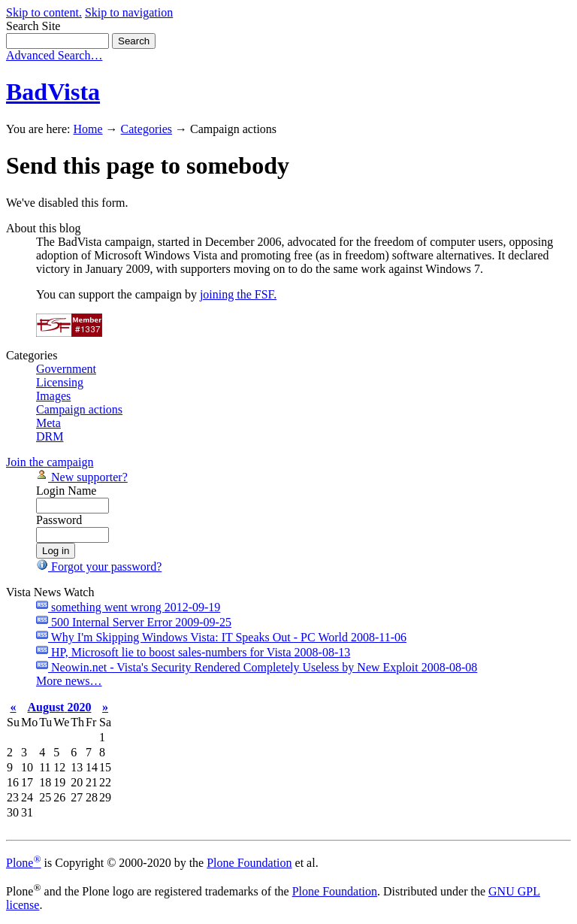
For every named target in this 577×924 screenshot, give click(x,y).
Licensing (60, 382)
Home (88, 129)
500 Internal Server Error (134, 622)
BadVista (53, 92)
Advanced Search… (54, 55)
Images (53, 396)
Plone (24, 863)
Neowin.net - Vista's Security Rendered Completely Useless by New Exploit (257, 667)
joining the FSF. (238, 294)
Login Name (66, 491)
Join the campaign (50, 462)
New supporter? (82, 477)
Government (66, 369)
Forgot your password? (99, 567)
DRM (50, 436)
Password (59, 520)
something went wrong (128, 607)
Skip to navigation (129, 12)
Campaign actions (79, 409)
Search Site (33, 26)
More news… (69, 681)
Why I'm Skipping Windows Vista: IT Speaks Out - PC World (221, 637)
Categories (147, 129)
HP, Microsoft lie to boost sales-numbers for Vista (193, 652)
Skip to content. (44, 12)
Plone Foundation (249, 863)
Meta (48, 423)
